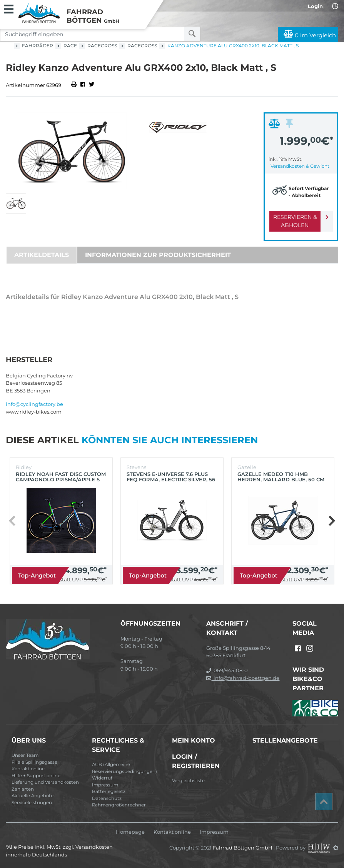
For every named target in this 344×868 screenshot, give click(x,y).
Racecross (102, 46)
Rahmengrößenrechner (119, 805)
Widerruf (102, 778)
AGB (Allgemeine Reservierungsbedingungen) (124, 768)
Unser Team (25, 755)
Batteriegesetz (109, 791)
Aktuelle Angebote (33, 796)
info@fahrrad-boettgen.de (243, 678)
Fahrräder (38, 46)
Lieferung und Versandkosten (45, 782)
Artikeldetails (42, 255)
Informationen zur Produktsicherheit (158, 255)
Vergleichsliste (188, 781)
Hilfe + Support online (36, 776)
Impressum (105, 785)
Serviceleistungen (32, 803)
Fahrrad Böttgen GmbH (243, 848)
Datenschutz (107, 798)
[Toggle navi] (9, 8)
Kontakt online (28, 769)
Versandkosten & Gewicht (300, 166)
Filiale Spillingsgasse (34, 762)
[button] (331, 521)
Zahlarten (23, 789)
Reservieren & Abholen (295, 221)
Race (70, 46)
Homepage (130, 832)
